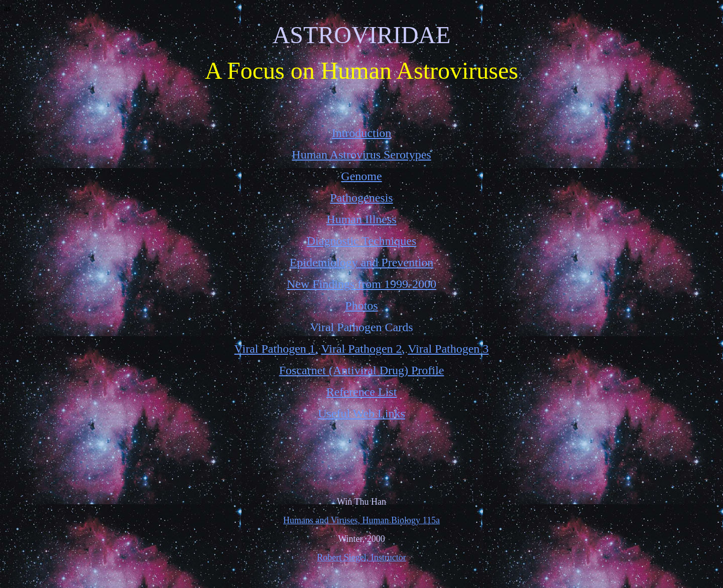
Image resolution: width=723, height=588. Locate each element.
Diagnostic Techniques (362, 241)
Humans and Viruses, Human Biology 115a (361, 520)
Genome (361, 176)
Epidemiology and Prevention (362, 262)
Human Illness (361, 219)
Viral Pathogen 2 (361, 349)
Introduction (362, 133)
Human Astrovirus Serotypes (361, 155)
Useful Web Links (361, 413)
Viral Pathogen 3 (448, 349)
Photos (361, 306)
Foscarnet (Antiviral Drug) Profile (362, 370)
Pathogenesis (361, 198)
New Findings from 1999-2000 (361, 284)
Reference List (362, 392)
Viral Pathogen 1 (275, 349)
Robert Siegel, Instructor (361, 557)
